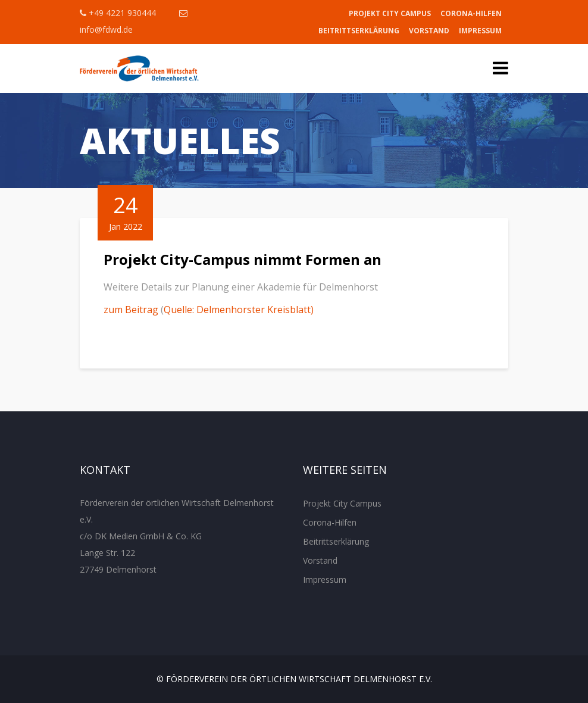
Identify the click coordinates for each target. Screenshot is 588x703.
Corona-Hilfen (471, 13)
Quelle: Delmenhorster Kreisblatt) (239, 310)
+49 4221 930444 (118, 13)
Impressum (480, 31)
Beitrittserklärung (359, 31)
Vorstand (429, 31)
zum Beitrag (131, 310)
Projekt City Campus (390, 13)
